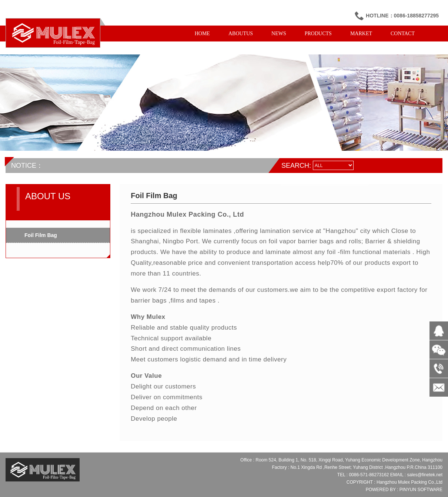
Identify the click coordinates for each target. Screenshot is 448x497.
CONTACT (403, 34)
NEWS (279, 34)
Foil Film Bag (41, 235)
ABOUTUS (241, 34)
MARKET (361, 34)
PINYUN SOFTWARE (421, 490)
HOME (202, 34)
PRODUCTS (318, 34)
